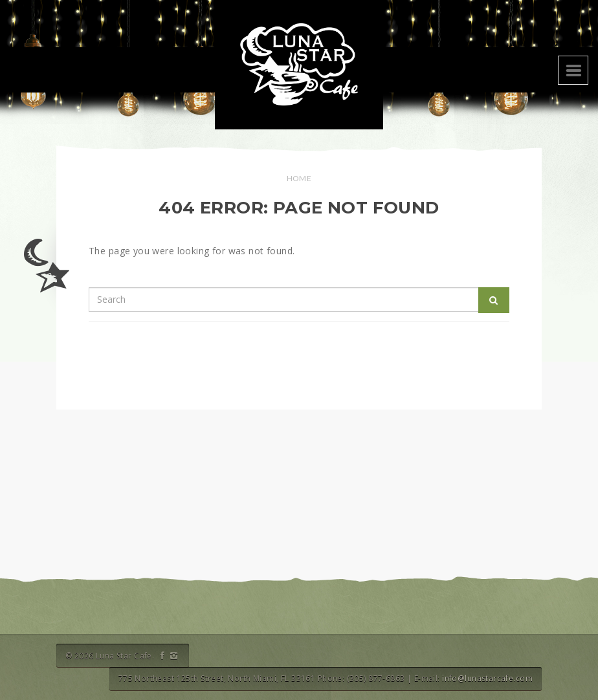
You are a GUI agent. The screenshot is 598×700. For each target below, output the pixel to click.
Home (299, 178)
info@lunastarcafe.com (487, 678)
